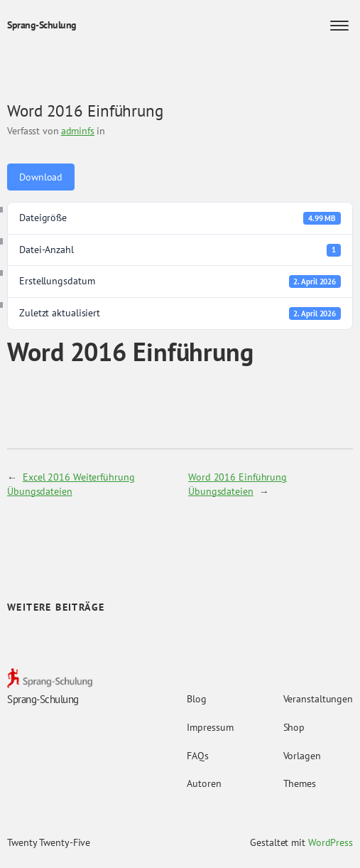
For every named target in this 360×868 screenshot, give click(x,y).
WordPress (331, 842)
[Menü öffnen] (339, 26)
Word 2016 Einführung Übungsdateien (238, 484)
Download (41, 177)
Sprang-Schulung (42, 25)
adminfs (78, 131)
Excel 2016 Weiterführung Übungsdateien (71, 484)
